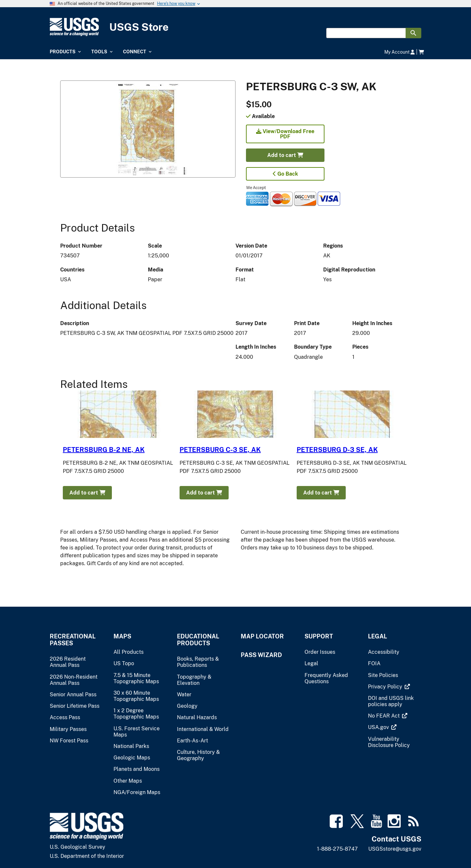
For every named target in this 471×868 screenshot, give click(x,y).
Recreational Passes (73, 640)
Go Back (285, 174)
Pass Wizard (261, 655)
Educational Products (198, 640)
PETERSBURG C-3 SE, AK (220, 450)
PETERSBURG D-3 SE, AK (337, 450)
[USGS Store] (235, 27)
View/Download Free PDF (285, 134)
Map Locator (262, 636)
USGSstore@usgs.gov (395, 849)
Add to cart (285, 155)
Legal (377, 636)
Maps (122, 636)
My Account (400, 52)
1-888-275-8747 (337, 849)
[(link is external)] (386, 687)
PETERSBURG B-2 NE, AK (104, 450)
